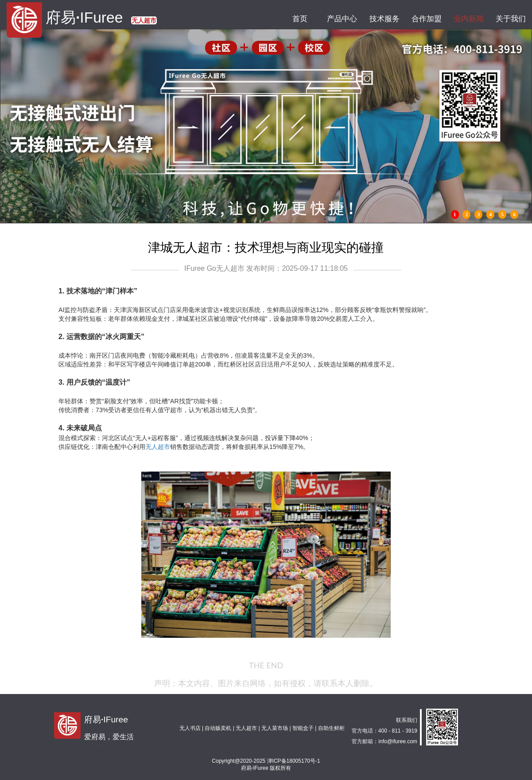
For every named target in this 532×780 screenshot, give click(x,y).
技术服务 (384, 19)
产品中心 (342, 19)
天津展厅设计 (144, 752)
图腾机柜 (80, 752)
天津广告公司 (48, 752)
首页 (300, 19)
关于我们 (511, 19)
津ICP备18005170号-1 (294, 761)
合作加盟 (426, 19)
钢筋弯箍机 (109, 752)
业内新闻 (468, 19)
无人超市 (158, 447)
